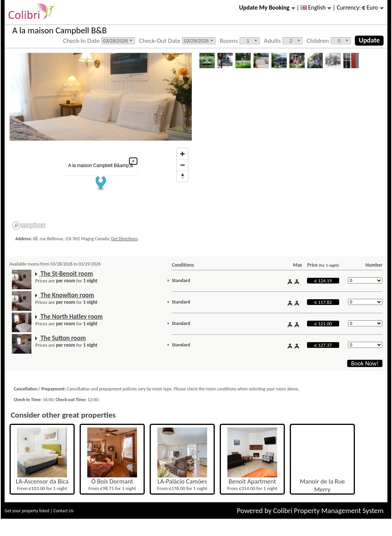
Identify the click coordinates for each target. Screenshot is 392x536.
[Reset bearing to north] (182, 176)
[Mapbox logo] (29, 225)
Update (369, 40)
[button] (101, 183)
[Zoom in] (182, 154)
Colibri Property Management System (328, 511)
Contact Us (63, 511)
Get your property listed (27, 511)
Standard (181, 280)
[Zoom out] (182, 165)
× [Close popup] (133, 161)
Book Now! (365, 363)
